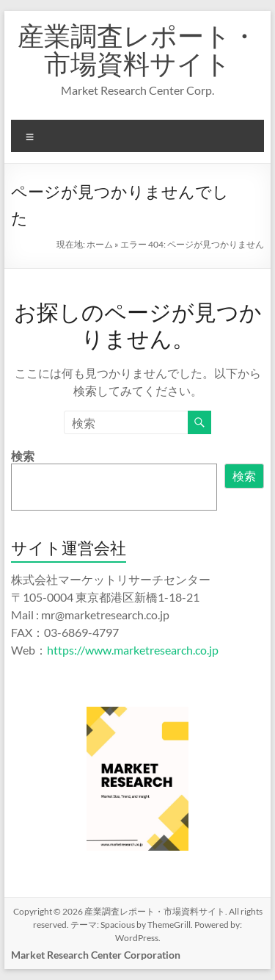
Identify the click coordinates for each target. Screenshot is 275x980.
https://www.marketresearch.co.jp (133, 650)
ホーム (100, 244)
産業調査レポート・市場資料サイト (137, 49)
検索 (23, 456)
